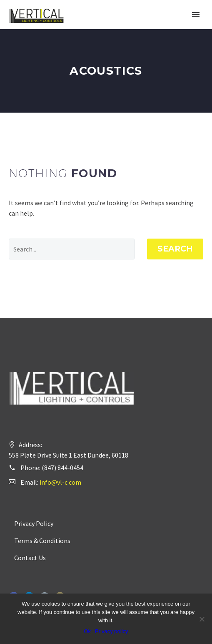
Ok (87, 631)
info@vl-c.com (60, 482)
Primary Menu (196, 15)
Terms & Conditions (42, 541)
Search (175, 249)
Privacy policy (111, 631)
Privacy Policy (34, 523)
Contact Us (30, 558)
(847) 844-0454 (62, 468)
